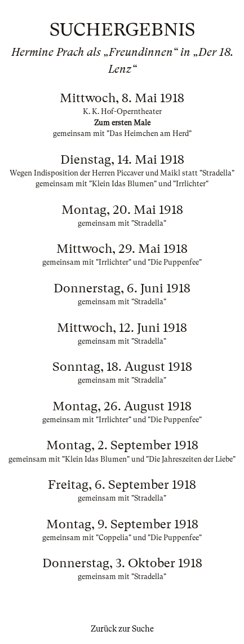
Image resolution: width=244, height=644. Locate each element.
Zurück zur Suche (122, 629)
